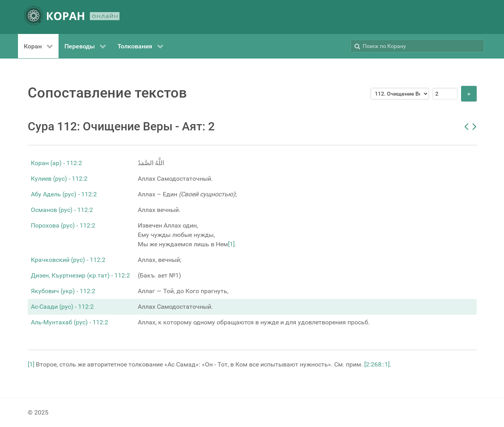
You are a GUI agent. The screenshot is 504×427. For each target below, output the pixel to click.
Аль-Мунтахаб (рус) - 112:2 (69, 322)
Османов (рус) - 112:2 (62, 210)
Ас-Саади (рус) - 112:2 (62, 307)
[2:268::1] (377, 364)
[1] (231, 244)
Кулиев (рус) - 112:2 (59, 179)
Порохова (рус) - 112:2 (63, 225)
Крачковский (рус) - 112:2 (68, 260)
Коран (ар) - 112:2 (56, 163)
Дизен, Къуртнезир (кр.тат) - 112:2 (80, 275)
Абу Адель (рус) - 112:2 (64, 194)
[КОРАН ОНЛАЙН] (72, 17)
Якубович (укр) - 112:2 (63, 291)
